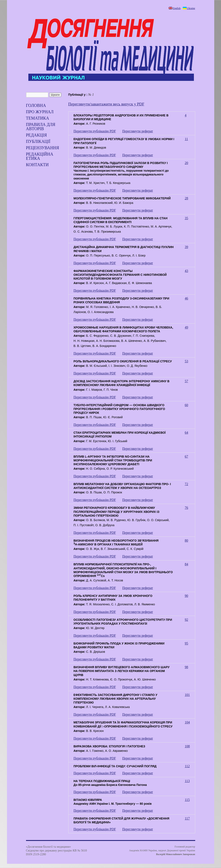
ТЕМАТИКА (38, 118)
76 (187, 508)
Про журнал (40, 112)
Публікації (38, 141)
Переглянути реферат (138, 131)
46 (187, 298)
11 (186, 139)
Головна (36, 105)
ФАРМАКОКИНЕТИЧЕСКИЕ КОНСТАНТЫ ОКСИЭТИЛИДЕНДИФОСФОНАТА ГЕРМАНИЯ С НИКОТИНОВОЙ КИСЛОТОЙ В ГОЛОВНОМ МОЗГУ (120, 275)
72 (187, 484)
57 (187, 381)
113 (187, 781)
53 (187, 361)
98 (187, 667)
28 (187, 198)
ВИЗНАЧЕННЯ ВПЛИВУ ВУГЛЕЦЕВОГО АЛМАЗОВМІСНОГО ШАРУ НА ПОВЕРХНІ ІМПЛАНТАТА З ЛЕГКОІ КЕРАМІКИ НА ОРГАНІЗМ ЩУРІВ (122, 671)
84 (187, 564)
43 (187, 271)
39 (187, 247)
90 (187, 596)
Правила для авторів (41, 127)
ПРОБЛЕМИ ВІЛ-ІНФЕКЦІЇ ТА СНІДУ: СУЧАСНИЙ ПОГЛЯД (115, 766)
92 (187, 620)
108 (187, 746)
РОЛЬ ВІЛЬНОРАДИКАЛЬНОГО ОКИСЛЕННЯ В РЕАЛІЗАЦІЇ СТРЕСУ (123, 361)
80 (187, 540)
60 (187, 405)
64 (187, 433)
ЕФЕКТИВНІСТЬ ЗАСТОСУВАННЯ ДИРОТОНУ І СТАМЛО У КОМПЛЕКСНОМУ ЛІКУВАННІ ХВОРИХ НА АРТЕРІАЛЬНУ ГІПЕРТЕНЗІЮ (115, 699)
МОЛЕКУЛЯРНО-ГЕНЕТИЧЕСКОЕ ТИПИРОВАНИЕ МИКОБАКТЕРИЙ (122, 198)
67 (187, 456)
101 (187, 695)
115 (187, 800)
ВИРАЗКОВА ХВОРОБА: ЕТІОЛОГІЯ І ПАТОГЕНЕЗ (109, 746)
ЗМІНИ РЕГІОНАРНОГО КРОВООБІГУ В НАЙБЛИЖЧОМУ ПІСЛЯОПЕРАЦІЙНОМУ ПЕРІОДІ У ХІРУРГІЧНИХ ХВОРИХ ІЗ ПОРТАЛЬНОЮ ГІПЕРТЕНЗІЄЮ (117, 512)
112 (187, 766)
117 (187, 818)
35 (187, 218)
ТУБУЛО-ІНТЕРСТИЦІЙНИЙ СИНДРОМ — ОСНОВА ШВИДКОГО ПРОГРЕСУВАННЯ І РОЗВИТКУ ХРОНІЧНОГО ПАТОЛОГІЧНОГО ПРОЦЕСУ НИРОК (119, 409)
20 (187, 163)
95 (187, 643)
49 (187, 327)
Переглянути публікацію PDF (95, 131)
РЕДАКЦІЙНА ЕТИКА (40, 156)
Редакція (36, 135)
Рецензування (43, 148)
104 (187, 722)
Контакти (37, 165)
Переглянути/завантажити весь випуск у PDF (106, 104)
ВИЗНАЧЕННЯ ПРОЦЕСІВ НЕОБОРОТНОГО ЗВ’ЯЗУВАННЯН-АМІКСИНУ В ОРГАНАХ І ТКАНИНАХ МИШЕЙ (116, 542)
